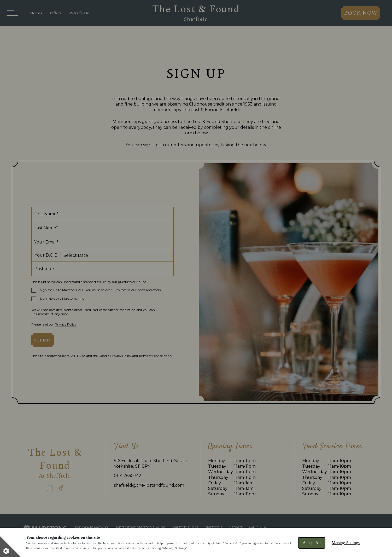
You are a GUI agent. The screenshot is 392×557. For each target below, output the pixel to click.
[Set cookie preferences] (10, 547)
